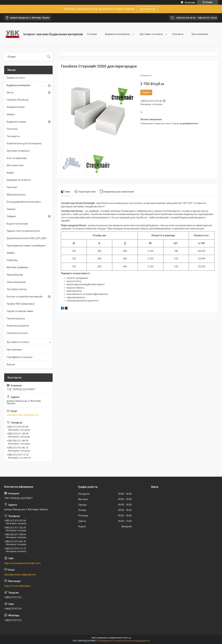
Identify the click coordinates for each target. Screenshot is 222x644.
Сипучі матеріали (16, 282)
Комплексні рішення (18, 326)
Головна (92, 34)
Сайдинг (11, 216)
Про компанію (200, 34)
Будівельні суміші (16, 122)
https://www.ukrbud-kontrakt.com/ (23, 563)
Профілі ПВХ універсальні (21, 304)
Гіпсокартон (13, 136)
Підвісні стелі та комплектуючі (23, 231)
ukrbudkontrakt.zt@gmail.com (23, 415)
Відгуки (11, 364)
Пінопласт (12, 187)
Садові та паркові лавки (20, 311)
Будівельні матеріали (117, 34)
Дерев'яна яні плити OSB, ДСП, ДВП (27, 238)
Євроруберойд (15, 275)
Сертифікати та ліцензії (20, 357)
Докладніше (148, 9)
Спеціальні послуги (17, 333)
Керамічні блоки (16, 107)
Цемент (11, 114)
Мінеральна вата (16, 195)
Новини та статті (16, 78)
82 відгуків (190, 2)
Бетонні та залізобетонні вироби (25, 297)
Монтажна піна (15, 165)
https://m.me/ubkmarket (17, 586)
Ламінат (11, 209)
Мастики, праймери (17, 267)
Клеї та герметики (17, 158)
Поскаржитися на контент (110, 641)
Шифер (11, 253)
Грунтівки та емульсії (18, 151)
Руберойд (12, 260)
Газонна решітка (16, 318)
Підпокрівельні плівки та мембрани (26, 246)
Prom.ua (127, 638)
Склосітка (12, 129)
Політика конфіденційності (137, 641)
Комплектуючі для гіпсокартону (24, 143)
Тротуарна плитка (17, 289)
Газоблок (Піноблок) (18, 100)
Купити (146, 92)
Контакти (178, 34)
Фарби (10, 173)
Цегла (10, 92)
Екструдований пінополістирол (24, 202)
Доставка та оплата (151, 34)
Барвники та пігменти (19, 180)
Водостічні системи (17, 224)
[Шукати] (49, 57)
